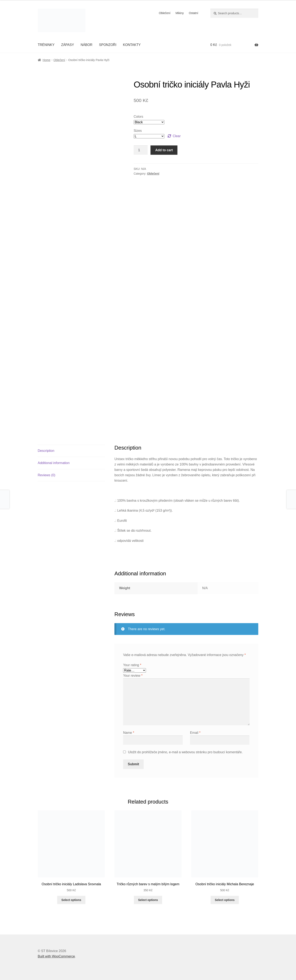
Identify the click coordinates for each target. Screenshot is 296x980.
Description (46, 451)
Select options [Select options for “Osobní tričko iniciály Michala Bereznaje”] (225, 900)
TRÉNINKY (46, 45)
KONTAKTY (132, 45)
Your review (133, 676)
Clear (177, 136)
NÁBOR (87, 45)
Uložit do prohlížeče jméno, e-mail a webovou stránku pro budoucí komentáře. (185, 752)
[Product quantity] (141, 150)
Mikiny (180, 13)
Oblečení (165, 13)
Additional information (54, 463)
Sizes (138, 131)
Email (195, 733)
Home (47, 60)
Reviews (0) (46, 475)
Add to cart (164, 150)
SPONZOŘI (108, 45)
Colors (138, 117)
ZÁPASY (68, 45)
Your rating (132, 665)
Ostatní (193, 13)
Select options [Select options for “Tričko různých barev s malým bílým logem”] (148, 900)
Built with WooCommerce (56, 956)
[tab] (71, 451)
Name (129, 733)
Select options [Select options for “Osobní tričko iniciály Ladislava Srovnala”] (71, 900)
